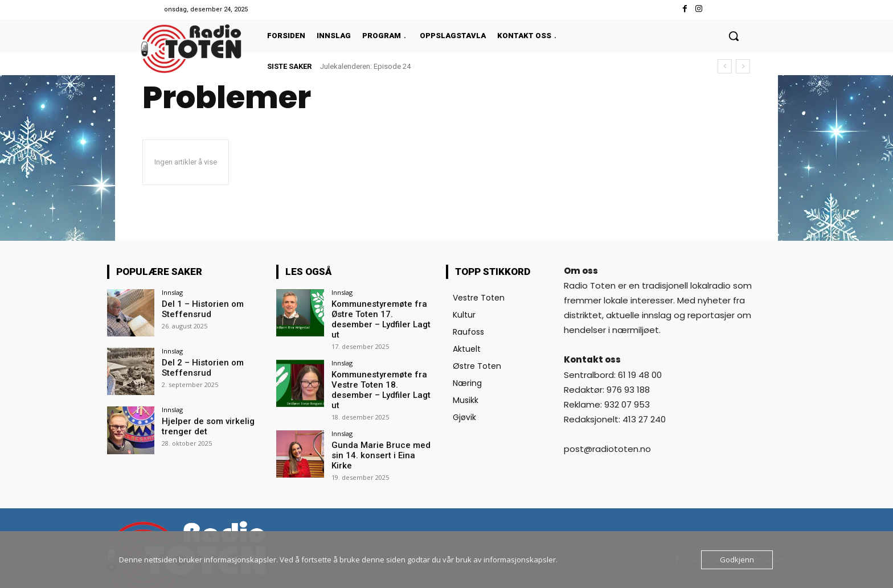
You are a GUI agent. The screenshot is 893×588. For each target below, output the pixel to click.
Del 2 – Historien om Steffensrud (200, 367)
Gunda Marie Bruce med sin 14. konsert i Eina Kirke (380, 425)
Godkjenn (737, 560)
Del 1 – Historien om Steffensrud (200, 308)
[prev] (725, 66)
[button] (734, 36)
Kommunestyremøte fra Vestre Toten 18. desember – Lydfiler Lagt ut (382, 372)
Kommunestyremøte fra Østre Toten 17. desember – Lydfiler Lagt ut (383, 313)
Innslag (172, 292)
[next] (743, 66)
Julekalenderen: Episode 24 (365, 66)
